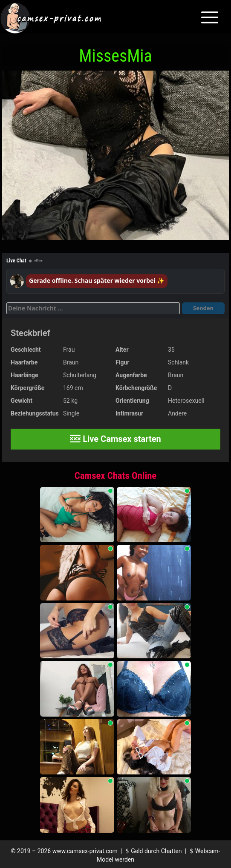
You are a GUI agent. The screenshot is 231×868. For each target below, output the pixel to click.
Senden (203, 308)
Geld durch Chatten (153, 851)
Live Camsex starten (115, 439)
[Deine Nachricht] (93, 308)
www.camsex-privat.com (85, 851)
